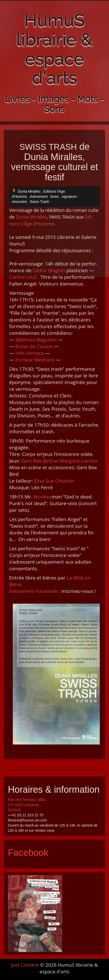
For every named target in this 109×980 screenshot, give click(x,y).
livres (55, 197)
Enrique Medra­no (35, 360)
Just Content (25, 965)
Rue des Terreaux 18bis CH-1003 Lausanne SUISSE (27, 805)
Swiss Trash (40, 202)
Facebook (28, 853)
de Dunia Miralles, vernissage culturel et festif (54, 162)
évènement (39, 197)
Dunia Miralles (29, 191)
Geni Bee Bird (37, 461)
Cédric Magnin (49, 270)
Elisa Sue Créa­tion (54, 481)
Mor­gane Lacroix (79, 461)
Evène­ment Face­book (33, 591)
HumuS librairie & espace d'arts (54, 49)
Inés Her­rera (30, 353)
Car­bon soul (23, 277)
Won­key (43, 497)
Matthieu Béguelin (36, 340)
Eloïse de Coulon (34, 346)
